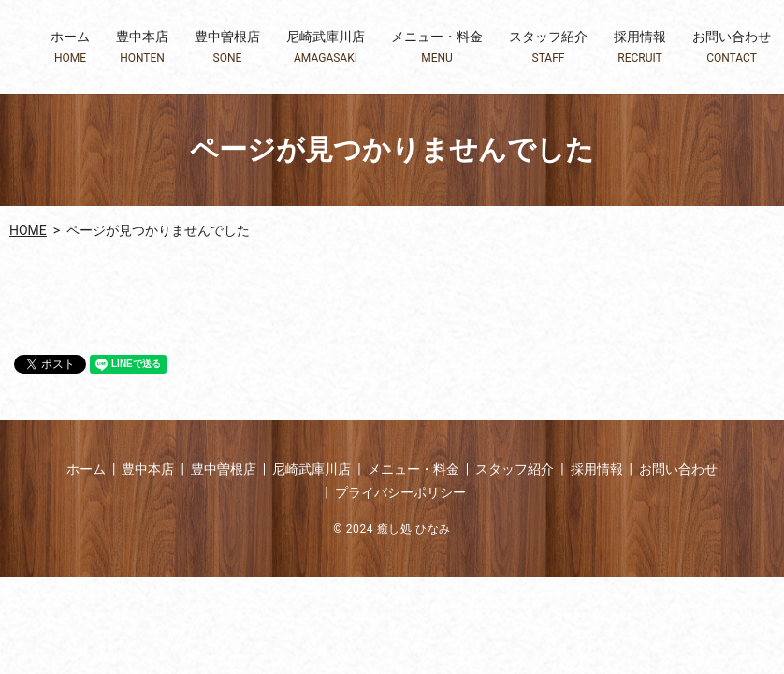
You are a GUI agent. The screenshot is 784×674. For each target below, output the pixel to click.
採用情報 (640, 47)
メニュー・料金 (437, 47)
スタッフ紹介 (548, 47)
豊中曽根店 (227, 47)
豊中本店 (142, 47)
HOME (28, 230)
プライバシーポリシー (400, 492)
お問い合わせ (732, 47)
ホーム (70, 47)
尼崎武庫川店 (326, 47)
